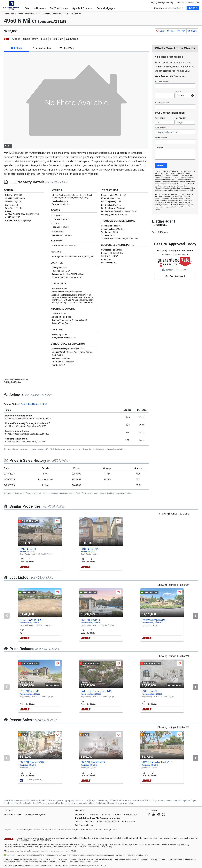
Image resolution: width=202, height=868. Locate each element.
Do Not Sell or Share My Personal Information (98, 818)
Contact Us (93, 814)
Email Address (162, 128)
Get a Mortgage (106, 8)
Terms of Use (180, 207)
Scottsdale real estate (67, 803)
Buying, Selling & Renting (162, 3)
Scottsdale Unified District (34, 404)
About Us (180, 3)
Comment (159, 147)
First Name (160, 118)
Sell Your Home (59, 8)
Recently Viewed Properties (168, 8)
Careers (190, 3)
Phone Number (162, 138)
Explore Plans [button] (143, 855)
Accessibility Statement (108, 822)
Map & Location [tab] (42, 48)
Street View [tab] (67, 48)
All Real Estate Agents (35, 814)
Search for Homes (35, 8)
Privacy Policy (131, 814)
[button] (193, 8)
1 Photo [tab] (16, 48)
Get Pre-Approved (175, 276)
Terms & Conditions (84, 822)
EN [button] (198, 3)
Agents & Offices (82, 8)
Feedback (80, 814)
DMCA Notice (128, 822)
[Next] (195, 616)
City (157, 91)
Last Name (181, 118)
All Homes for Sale (13, 814)
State (179, 91)
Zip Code (162, 103)
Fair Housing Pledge (84, 825)
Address (162, 82)
